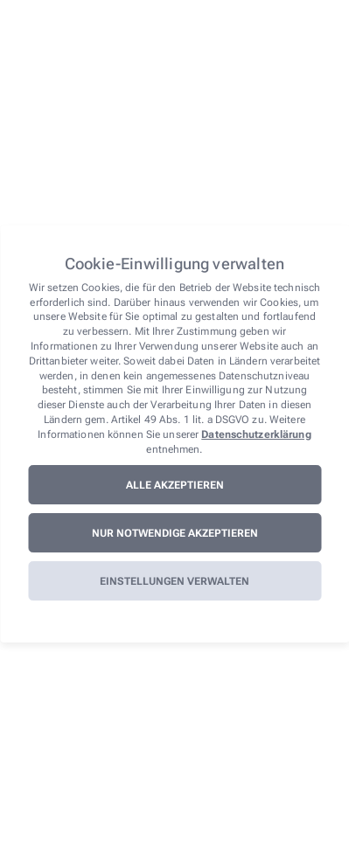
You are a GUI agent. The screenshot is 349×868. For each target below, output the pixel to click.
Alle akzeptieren (175, 485)
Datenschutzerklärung (256, 434)
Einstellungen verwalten (174, 581)
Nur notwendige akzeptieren (175, 533)
